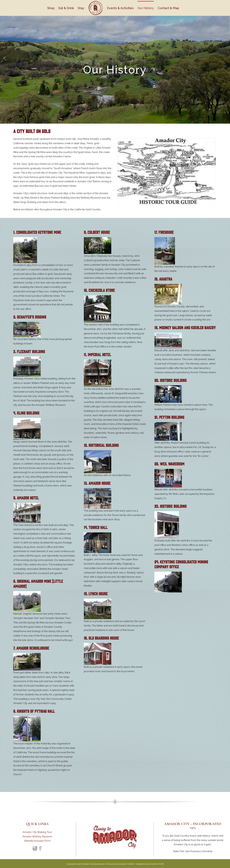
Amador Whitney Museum (37, 837)
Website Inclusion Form (37, 841)
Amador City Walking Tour (37, 832)
